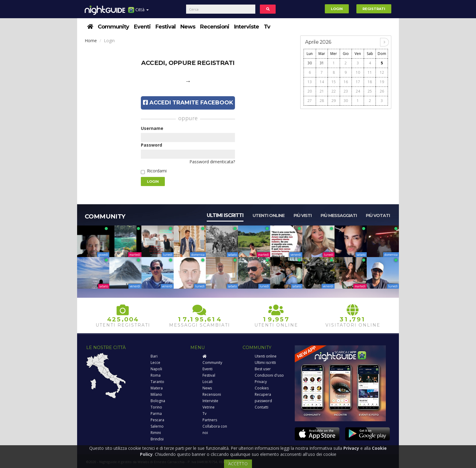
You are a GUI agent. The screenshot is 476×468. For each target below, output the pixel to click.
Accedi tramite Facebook (188, 103)
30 (310, 63)
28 (322, 101)
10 (358, 72)
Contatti (262, 407)
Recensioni (215, 27)
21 (322, 91)
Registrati (374, 9)
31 (322, 63)
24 (358, 91)
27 (310, 101)
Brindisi (157, 439)
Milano (156, 394)
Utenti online (269, 215)
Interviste (246, 27)
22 (334, 91)
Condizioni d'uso (269, 375)
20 (310, 91)
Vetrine (209, 407)
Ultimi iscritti (225, 215)
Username (152, 128)
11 (370, 72)
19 (382, 82)
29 (334, 101)
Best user (263, 369)
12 (382, 72)
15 (334, 82)
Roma (156, 375)
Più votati (378, 215)
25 (370, 91)
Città (138, 12)
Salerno (157, 426)
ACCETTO (238, 464)
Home (91, 41)
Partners (210, 420)
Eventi (142, 27)
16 (346, 82)
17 (358, 82)
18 (370, 82)
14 (322, 82)
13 (310, 82)
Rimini (156, 433)
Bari (154, 356)
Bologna (158, 401)
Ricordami (157, 171)
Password (151, 145)
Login (337, 9)
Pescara (157, 420)
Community (113, 27)
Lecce (155, 363)
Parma (156, 414)
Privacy (261, 382)
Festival (165, 27)
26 (382, 91)
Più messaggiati (339, 215)
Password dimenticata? (212, 162)
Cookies (262, 388)
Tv (267, 27)
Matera (157, 388)
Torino (156, 407)
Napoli (156, 369)
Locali (207, 382)
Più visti (303, 215)
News (188, 27)
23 (346, 91)
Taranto (157, 382)
